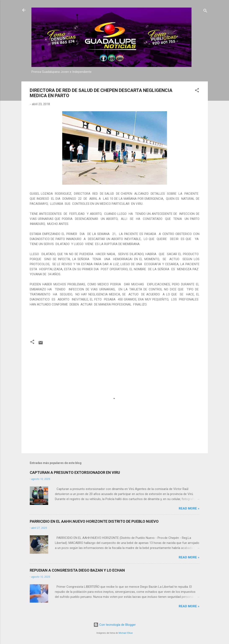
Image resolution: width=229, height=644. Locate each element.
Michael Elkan (126, 633)
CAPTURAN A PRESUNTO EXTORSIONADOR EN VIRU (75, 472)
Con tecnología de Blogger (115, 625)
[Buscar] (205, 11)
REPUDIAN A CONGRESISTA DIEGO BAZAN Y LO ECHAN (77, 570)
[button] (197, 91)
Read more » (189, 508)
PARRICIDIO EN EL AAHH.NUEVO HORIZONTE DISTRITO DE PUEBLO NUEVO (94, 521)
